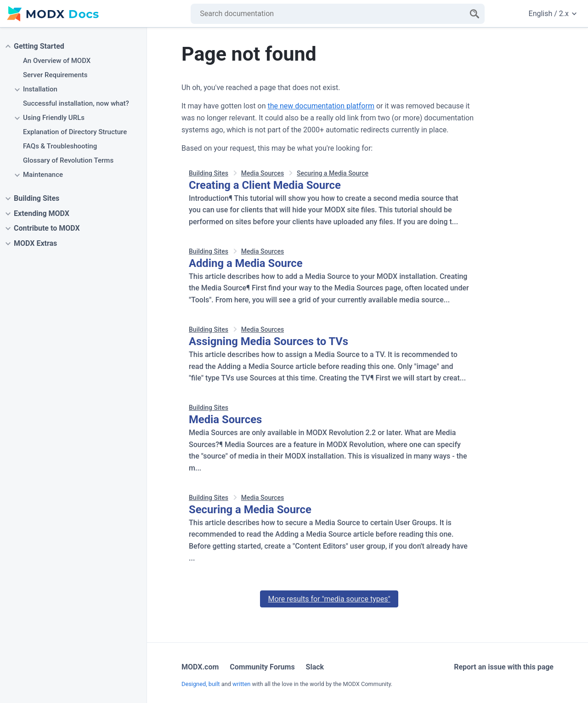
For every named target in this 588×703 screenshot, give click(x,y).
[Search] (475, 14)
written (241, 684)
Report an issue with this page (504, 667)
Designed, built (201, 684)
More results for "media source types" (329, 599)
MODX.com (200, 667)
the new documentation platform (321, 106)
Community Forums (262, 667)
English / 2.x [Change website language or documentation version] (553, 14)
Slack (315, 667)
